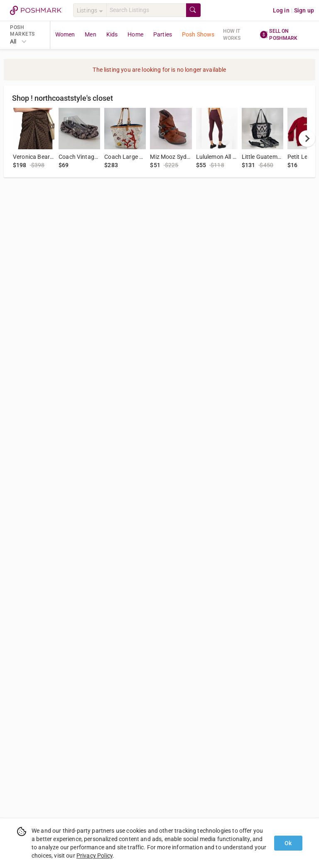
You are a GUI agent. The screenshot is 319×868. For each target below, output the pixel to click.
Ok (288, 843)
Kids (112, 34)
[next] (307, 139)
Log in (281, 10)
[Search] (146, 10)
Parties (163, 34)
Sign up (304, 10)
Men (90, 34)
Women (65, 34)
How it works (232, 35)
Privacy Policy (94, 856)
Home (135, 34)
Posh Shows (198, 34)
